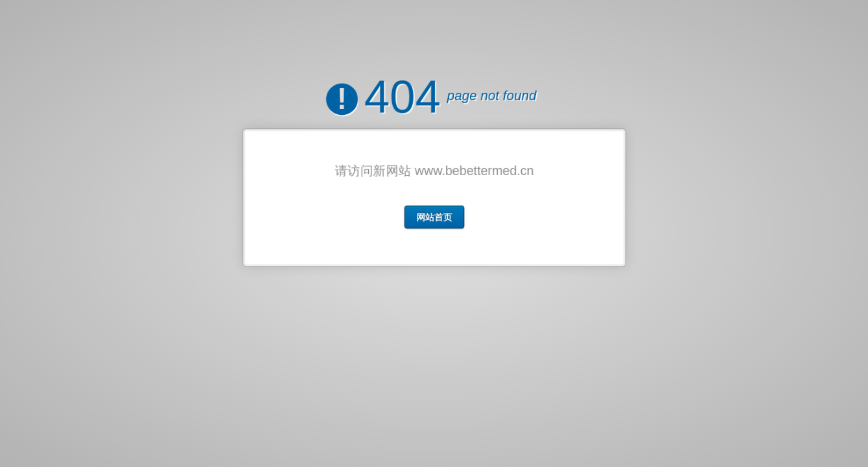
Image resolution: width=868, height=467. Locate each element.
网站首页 (434, 214)
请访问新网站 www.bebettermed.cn (434, 170)
